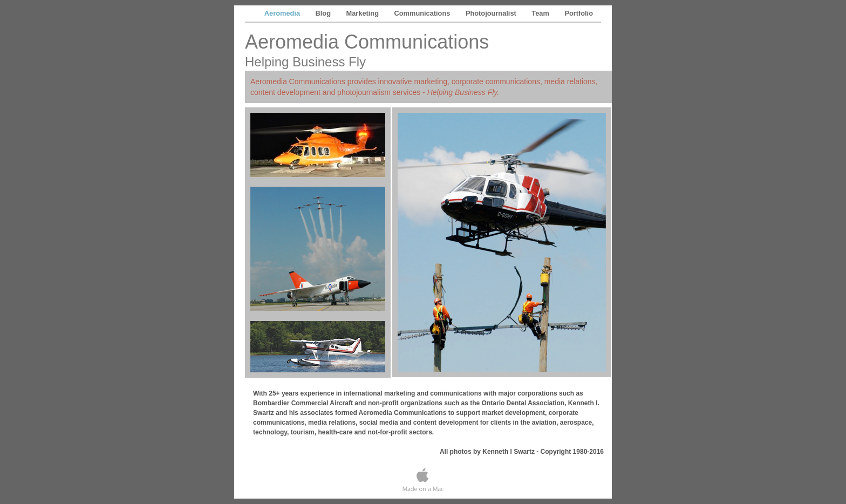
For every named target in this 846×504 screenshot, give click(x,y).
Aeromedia (283, 13)
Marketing (364, 13)
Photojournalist (492, 13)
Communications (423, 13)
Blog (324, 13)
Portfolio (579, 13)
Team (541, 13)
